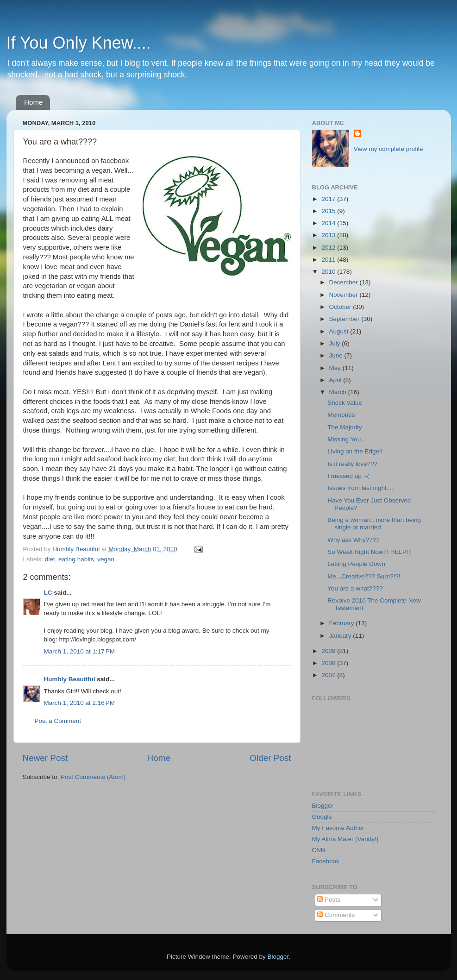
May (336, 368)
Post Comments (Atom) (93, 777)
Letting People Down (356, 564)
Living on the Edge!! (355, 451)
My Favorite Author (338, 828)
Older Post (270, 758)
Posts (329, 900)
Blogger (323, 806)
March (339, 392)
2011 (329, 260)
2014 (329, 223)
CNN (319, 850)
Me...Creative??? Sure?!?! (364, 576)
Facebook (326, 861)
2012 (329, 248)
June (337, 355)
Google (322, 817)
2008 (329, 663)
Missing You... (347, 439)
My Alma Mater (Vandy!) (345, 839)
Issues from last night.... (360, 488)
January (341, 636)
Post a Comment (58, 721)
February (343, 623)
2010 (329, 272)
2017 (329, 199)
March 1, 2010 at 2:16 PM (79, 703)
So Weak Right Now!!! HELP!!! (369, 552)
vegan (106, 559)
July (336, 343)
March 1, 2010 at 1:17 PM (79, 651)
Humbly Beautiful (77, 549)
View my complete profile (388, 149)
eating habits (76, 559)
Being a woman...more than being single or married (374, 524)
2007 (329, 675)
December (344, 282)
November (344, 295)
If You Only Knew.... (79, 43)
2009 (329, 651)
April (336, 380)
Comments (336, 915)
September (345, 319)
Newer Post (45, 758)
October (341, 307)
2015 (329, 211)
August (340, 331)
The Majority (344, 427)
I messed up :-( (348, 476)
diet (50, 559)
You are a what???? (355, 588)
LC (48, 593)
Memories (341, 415)
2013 (329, 235)
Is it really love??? (352, 464)
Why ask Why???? (354, 540)
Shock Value (345, 403)
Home (33, 102)
